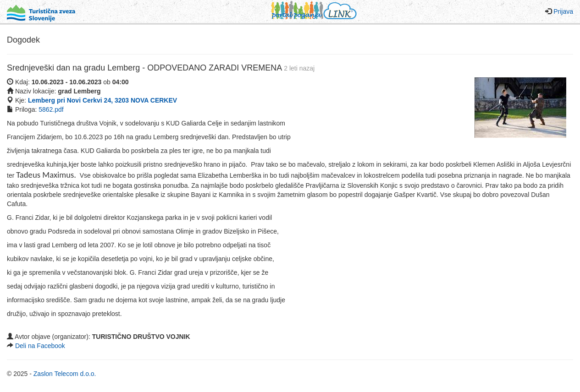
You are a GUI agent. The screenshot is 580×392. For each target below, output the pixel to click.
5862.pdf (51, 109)
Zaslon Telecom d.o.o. (65, 374)
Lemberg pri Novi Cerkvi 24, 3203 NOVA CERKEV (102, 100)
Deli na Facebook (40, 346)
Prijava (563, 11)
